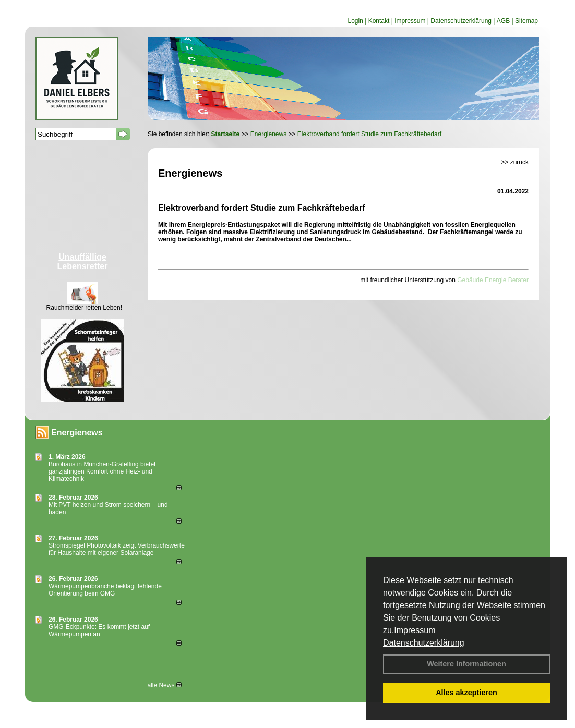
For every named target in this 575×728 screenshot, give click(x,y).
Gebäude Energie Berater (493, 280)
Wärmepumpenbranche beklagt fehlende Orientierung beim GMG (105, 590)
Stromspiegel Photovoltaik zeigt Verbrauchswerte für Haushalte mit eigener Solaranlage (117, 549)
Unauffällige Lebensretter (83, 262)
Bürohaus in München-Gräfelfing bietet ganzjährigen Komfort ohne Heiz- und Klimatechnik (102, 471)
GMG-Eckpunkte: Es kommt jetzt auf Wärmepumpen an (99, 630)
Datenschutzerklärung (424, 643)
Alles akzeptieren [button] (466, 693)
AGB (503, 21)
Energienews (77, 433)
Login (355, 21)
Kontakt (379, 21)
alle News (164, 685)
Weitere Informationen (466, 664)
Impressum (415, 630)
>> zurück (515, 162)
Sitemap (526, 21)
